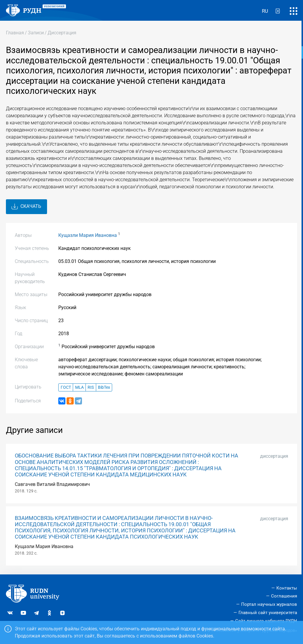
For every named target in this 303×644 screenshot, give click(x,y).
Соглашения (284, 596)
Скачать (26, 207)
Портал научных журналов (269, 604)
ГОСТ (66, 387)
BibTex (104, 387)
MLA (79, 387)
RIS (91, 387)
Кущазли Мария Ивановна (88, 235)
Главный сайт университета (268, 613)
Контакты (287, 588)
